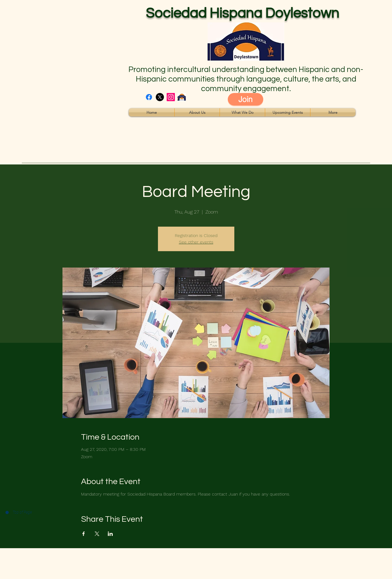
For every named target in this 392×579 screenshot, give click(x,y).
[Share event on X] (97, 534)
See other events (196, 242)
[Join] (246, 99)
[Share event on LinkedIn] (110, 534)
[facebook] (149, 97)
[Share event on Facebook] (84, 534)
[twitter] (160, 97)
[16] (182, 97)
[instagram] (171, 97)
